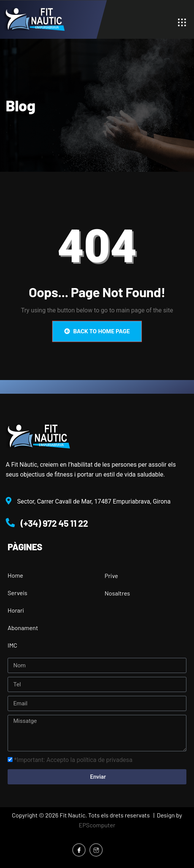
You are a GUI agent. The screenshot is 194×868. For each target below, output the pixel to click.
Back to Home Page (97, 331)
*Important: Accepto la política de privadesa (73, 760)
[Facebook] (79, 850)
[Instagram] (96, 850)
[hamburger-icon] (184, 22)
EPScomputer (97, 825)
